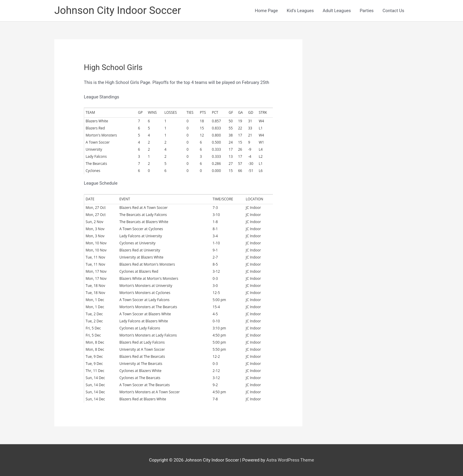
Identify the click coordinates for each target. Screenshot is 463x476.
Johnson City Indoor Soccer (118, 10)
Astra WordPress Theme (290, 460)
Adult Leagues (337, 11)
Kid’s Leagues (300, 11)
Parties (367, 11)
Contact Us (393, 11)
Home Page (266, 11)
